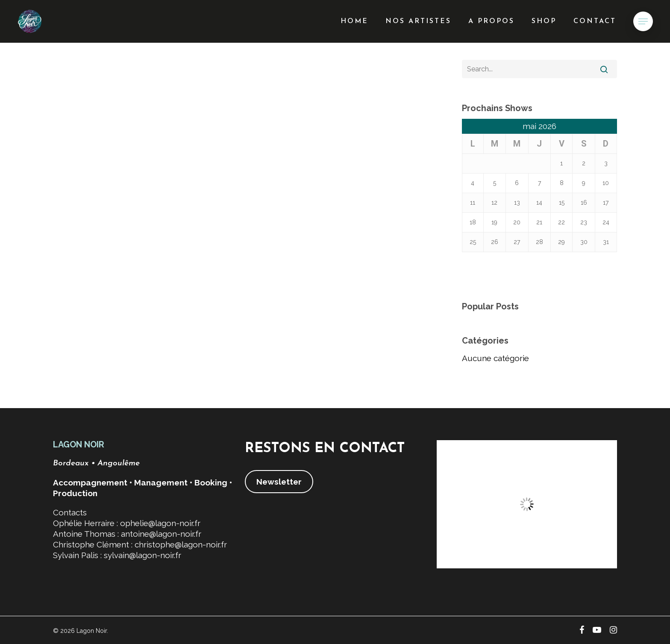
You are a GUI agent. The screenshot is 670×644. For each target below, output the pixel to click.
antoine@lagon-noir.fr (161, 534)
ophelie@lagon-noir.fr (160, 523)
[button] (643, 22)
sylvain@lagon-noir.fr (143, 555)
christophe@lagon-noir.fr (181, 544)
